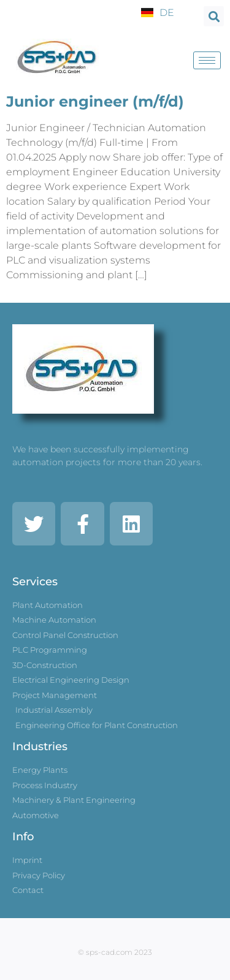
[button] (214, 16)
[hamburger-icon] (207, 60)
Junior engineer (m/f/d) (95, 101)
